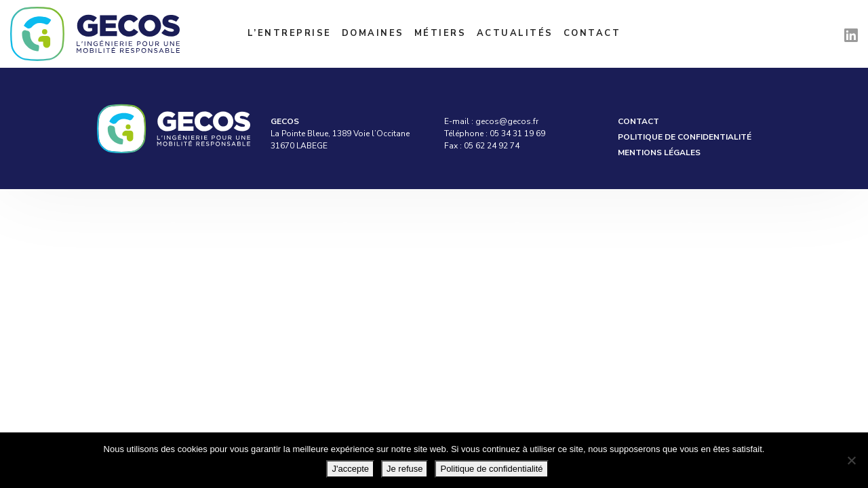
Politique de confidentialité (685, 137)
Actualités (515, 33)
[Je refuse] (851, 460)
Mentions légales (659, 152)
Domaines (373, 33)
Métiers (440, 33)
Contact (592, 33)
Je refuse (405, 469)
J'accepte (350, 469)
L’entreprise (290, 33)
